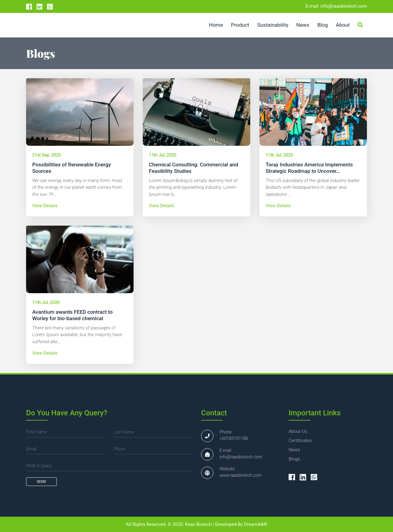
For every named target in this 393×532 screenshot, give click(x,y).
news (294, 450)
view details (45, 206)
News (303, 25)
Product (240, 25)
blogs (294, 459)
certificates (300, 441)
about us (298, 431)
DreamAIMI (256, 524)
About (343, 25)
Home (216, 25)
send (41, 482)
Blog (323, 25)
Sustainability (273, 25)
